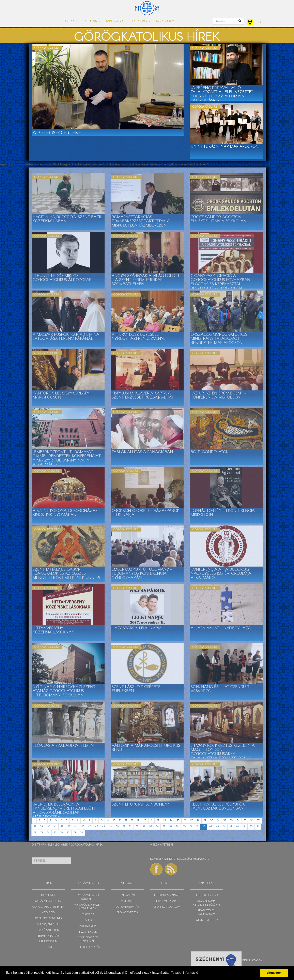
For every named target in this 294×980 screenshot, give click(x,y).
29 (205, 821)
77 (68, 833)
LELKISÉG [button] (141, 21)
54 (144, 827)
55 (151, 827)
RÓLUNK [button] (92, 21)
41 (55, 827)
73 (42, 833)
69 (244, 827)
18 (132, 821)
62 (197, 827)
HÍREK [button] (71, 21)
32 (225, 821)
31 (218, 821)
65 (217, 827)
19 (138, 821)
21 (151, 821)
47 (97, 827)
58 (171, 827)
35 (245, 821)
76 (61, 833)
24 (171, 821)
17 (126, 821)
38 (35, 827)
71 (258, 827)
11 (90, 821)
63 (204, 827)
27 (191, 821)
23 (165, 821)
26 (185, 821)
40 (49, 827)
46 (90, 827)
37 (258, 821)
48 (103, 827)
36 (252, 821)
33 (231, 821)
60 (184, 827)
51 (124, 827)
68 (237, 827)
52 (130, 827)
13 (102, 821)
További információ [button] (184, 973)
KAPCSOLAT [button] (168, 21)
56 (157, 827)
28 (198, 821)
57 (164, 827)
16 (120, 821)
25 (178, 821)
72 (35, 833)
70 (251, 827)
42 (62, 827)
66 (224, 827)
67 (231, 827)
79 (81, 833)
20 (145, 821)
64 (211, 827)
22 (158, 821)
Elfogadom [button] (274, 973)
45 (83, 827)
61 (191, 827)
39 (42, 827)
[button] (261, 21)
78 (75, 833)
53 (137, 827)
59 (177, 827)
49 (110, 827)
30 (212, 821)
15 (114, 821)
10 (84, 821)
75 (55, 833)
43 (69, 827)
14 (108, 821)
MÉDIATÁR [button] (116, 21)
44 (76, 827)
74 (48, 833)
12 (96, 821)
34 (238, 821)
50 (117, 827)
